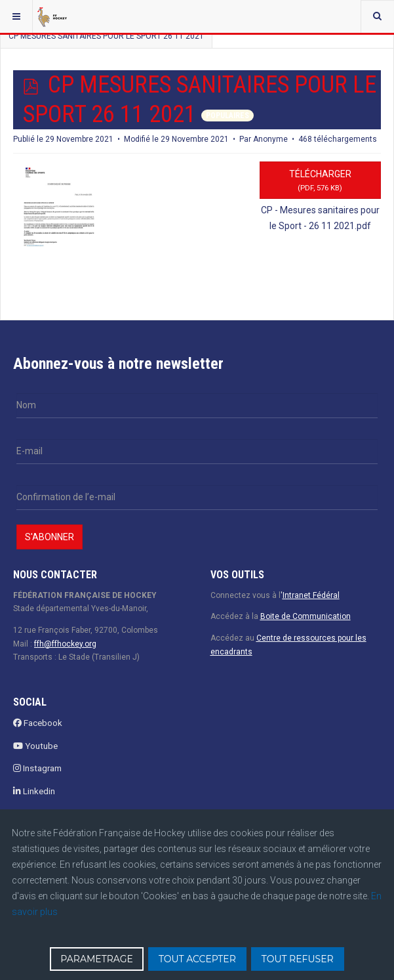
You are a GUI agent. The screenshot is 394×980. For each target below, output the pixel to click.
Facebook (38, 723)
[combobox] (377, 16)
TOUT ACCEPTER (197, 959)
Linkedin (34, 791)
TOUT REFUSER (298, 959)
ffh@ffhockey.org (65, 644)
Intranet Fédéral (311, 595)
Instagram (37, 768)
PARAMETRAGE (97, 959)
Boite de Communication (305, 616)
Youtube (35, 746)
